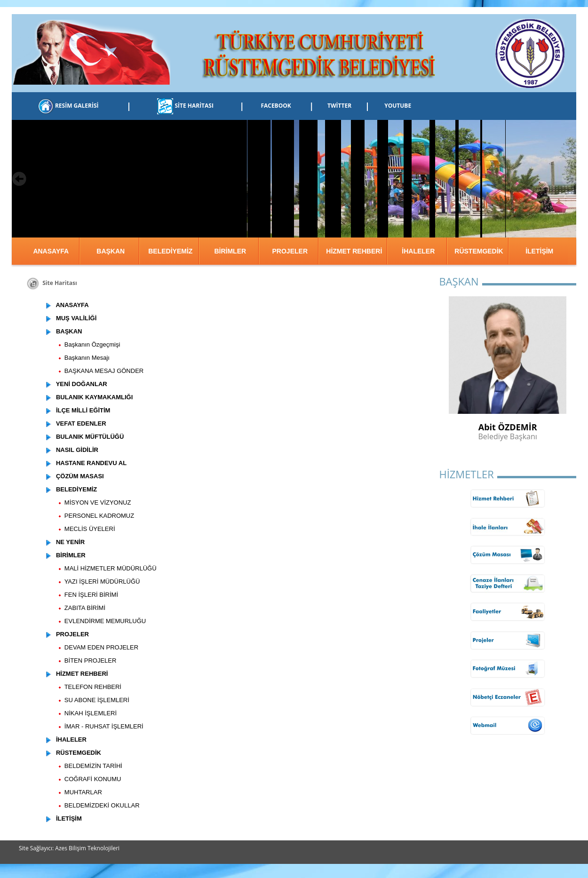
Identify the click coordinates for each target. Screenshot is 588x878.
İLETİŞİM (539, 251)
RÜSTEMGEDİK (479, 251)
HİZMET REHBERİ (354, 251)
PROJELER (290, 251)
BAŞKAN (111, 251)
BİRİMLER (230, 251)
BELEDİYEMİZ (170, 251)
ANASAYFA (51, 251)
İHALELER (418, 251)
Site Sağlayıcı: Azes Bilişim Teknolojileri (69, 848)
